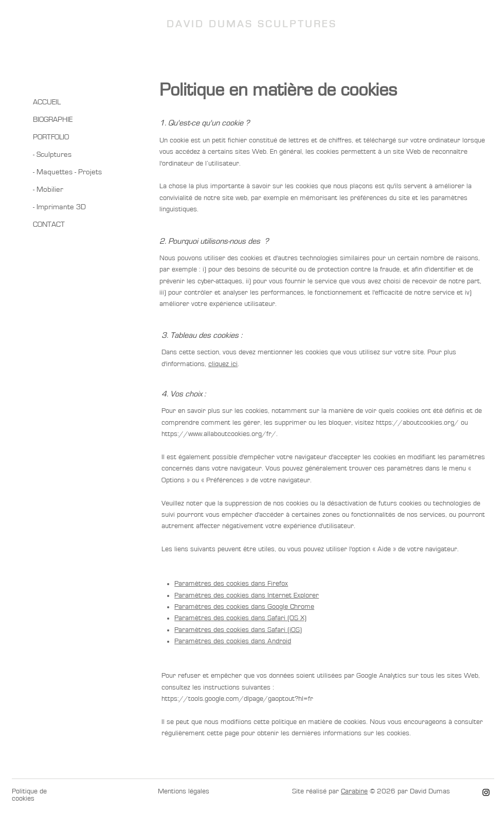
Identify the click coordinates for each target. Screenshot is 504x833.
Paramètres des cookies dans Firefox (231, 584)
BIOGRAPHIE (53, 120)
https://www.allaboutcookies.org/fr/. (220, 434)
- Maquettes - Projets (67, 172)
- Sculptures (52, 155)
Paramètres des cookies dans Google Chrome (244, 607)
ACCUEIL (47, 102)
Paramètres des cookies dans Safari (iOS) (238, 630)
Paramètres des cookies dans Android (233, 641)
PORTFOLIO (51, 137)
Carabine (354, 791)
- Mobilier (48, 189)
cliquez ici (223, 364)
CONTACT (49, 224)
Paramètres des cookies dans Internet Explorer (247, 595)
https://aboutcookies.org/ (417, 423)
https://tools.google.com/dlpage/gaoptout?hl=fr (237, 699)
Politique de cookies (29, 795)
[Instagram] (486, 792)
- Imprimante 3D (59, 207)
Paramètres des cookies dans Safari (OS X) (240, 618)
